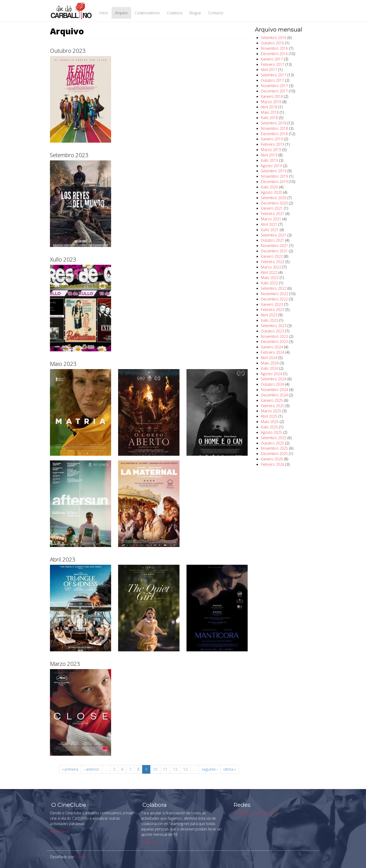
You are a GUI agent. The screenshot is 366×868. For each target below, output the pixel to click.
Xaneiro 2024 (272, 347)
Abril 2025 (269, 416)
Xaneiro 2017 (272, 59)
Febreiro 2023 (273, 310)
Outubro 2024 (272, 384)
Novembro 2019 (274, 176)
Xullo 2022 (269, 283)
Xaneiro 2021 (272, 208)
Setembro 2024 (274, 379)
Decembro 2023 (274, 342)
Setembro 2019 (274, 171)
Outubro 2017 (272, 80)
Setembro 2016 (274, 38)
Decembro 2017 (274, 91)
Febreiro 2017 (273, 64)
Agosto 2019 (271, 166)
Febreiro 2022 (273, 262)
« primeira (70, 769)
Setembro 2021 (274, 235)
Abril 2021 (269, 224)
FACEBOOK (242, 813)
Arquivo (121, 13)
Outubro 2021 (272, 240)
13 (185, 769)
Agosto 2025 (271, 432)
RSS (274, 813)
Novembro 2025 (274, 448)
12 (175, 769)
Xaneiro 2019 (272, 139)
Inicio (104, 13)
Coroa (80, 857)
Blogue (195, 13)
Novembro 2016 (274, 48)
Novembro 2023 (274, 336)
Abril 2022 (269, 272)
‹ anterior (92, 769)
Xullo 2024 (269, 368)
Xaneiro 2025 (272, 400)
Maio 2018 (270, 112)
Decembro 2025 (274, 454)
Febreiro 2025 (273, 406)
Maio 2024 (270, 363)
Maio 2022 (270, 278)
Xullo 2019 (269, 160)
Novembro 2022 (274, 294)
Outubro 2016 (272, 43)
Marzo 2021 (271, 219)
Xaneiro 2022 (272, 256)
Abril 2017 (269, 70)
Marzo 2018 (271, 102)
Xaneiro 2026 (272, 459)
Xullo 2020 (269, 187)
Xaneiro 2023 (272, 304)
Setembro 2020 (274, 198)
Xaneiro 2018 (272, 96)
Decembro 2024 (274, 395)
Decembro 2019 (274, 182)
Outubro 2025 (272, 443)
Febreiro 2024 (273, 352)
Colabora (175, 13)
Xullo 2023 (269, 320)
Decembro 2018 (274, 134)
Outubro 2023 (272, 331)
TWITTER (261, 813)
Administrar (59, 831)
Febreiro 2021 (273, 214)
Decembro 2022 (274, 299)
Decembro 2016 (274, 54)
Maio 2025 (270, 422)
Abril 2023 (269, 315)
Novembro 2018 (274, 128)
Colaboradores (147, 13)
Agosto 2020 (271, 192)
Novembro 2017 (274, 86)
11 (165, 769)
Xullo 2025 (269, 427)
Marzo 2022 (271, 267)
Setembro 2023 (274, 326)
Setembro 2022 (274, 288)
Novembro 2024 (274, 390)
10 (155, 769)
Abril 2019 (269, 155)
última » (230, 769)
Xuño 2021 (270, 230)
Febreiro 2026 (273, 464)
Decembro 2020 (274, 203)
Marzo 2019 (271, 150)
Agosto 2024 (271, 374)
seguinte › (210, 769)
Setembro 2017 (274, 75)
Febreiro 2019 (273, 144)
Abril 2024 (269, 358)
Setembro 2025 (274, 438)
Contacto (216, 13)
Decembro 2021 (274, 251)
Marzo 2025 (271, 411)
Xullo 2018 (269, 118)
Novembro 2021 (274, 246)
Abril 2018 (269, 107)
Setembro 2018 (274, 123)
